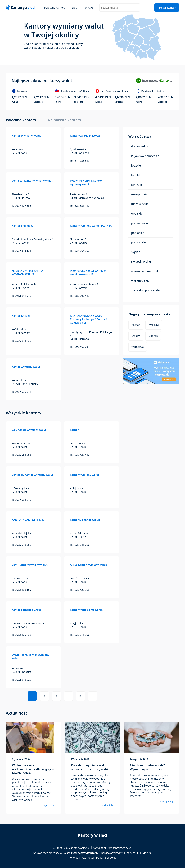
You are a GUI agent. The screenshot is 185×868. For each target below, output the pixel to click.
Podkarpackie (140, 223)
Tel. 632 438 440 (80, 455)
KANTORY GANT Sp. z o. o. (28, 520)
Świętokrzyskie (141, 262)
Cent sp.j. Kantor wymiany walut (32, 181)
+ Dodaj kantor (166, 8)
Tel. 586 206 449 (80, 296)
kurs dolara (144, 853)
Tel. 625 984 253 (21, 455)
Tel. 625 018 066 (21, 545)
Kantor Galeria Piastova (85, 136)
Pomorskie (138, 242)
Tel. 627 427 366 (21, 206)
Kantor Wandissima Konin (86, 610)
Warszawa (138, 347)
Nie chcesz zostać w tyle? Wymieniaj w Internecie (147, 767)
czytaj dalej (49, 805)
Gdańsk (153, 336)
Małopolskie (139, 194)
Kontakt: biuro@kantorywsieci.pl (112, 848)
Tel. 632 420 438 (21, 635)
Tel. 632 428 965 (80, 590)
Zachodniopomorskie (146, 290)
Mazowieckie (140, 204)
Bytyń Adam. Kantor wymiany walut (30, 656)
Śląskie (136, 252)
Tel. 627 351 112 (80, 206)
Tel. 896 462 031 (80, 347)
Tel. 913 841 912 (21, 296)
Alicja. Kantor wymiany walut (88, 565)
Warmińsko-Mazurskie (146, 271)
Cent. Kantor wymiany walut (30, 565)
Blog (74, 8)
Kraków (136, 336)
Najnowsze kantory (64, 120)
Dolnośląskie (140, 146)
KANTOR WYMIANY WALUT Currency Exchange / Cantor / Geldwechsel (89, 319)
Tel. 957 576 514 (21, 392)
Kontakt (88, 8)
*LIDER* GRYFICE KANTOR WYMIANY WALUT (28, 272)
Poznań (136, 325)
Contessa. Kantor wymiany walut (32, 475)
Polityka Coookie (106, 858)
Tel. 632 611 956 (80, 635)
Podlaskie (138, 233)
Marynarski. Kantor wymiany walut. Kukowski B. (88, 272)
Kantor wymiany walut (26, 367)
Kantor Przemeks (23, 226)
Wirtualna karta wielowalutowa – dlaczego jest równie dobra (33, 769)
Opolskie (137, 214)
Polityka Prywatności (81, 858)
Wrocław (154, 325)
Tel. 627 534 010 (21, 500)
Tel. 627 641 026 (80, 545)
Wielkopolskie (140, 281)
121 (81, 696)
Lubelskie (137, 175)
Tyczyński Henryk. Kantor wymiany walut (86, 182)
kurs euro (129, 853)
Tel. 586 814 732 (21, 341)
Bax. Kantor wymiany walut (29, 430)
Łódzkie (136, 165)
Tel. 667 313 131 (21, 251)
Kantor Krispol (21, 316)
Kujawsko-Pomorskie (145, 156)
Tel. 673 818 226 (21, 680)
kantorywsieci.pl (80, 848)
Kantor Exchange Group (85, 520)
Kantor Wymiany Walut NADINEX (91, 226)
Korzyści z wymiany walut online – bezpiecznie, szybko (91, 767)
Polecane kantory (55, 8)
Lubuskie (137, 185)
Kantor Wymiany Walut (26, 136)
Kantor (74, 430)
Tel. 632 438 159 (21, 590)
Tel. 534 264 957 (80, 251)
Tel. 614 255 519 (80, 161)
